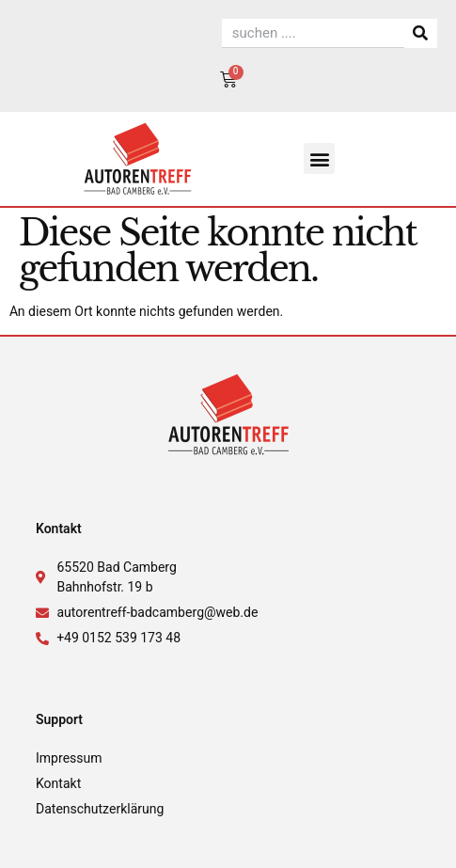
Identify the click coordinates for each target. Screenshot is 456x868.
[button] (319, 158)
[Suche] (421, 33)
